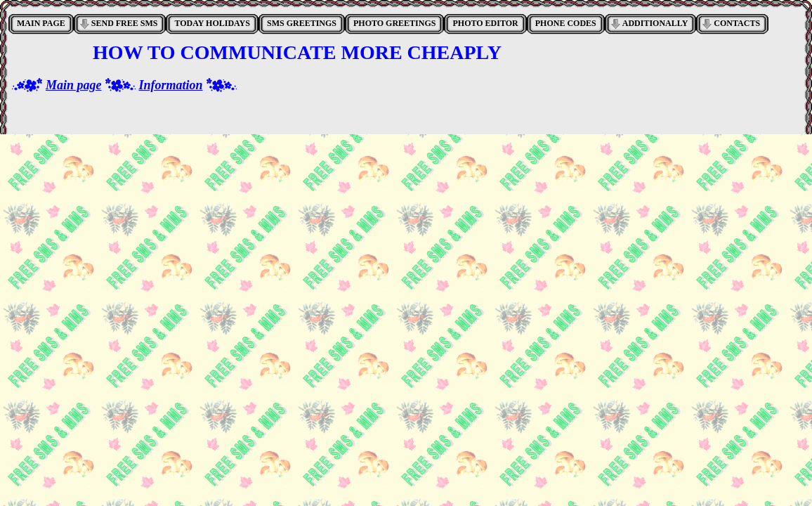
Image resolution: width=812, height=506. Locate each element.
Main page (74, 85)
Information (171, 85)
